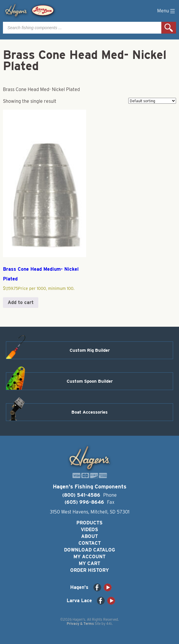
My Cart (89, 563)
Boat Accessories (89, 412)
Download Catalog (89, 550)
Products (89, 523)
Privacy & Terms (80, 624)
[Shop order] (152, 101)
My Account (89, 557)
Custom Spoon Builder (90, 381)
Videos (89, 530)
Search (169, 28)
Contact (90, 543)
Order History (89, 570)
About (89, 536)
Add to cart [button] (21, 302)
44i (109, 624)
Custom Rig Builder (90, 350)
